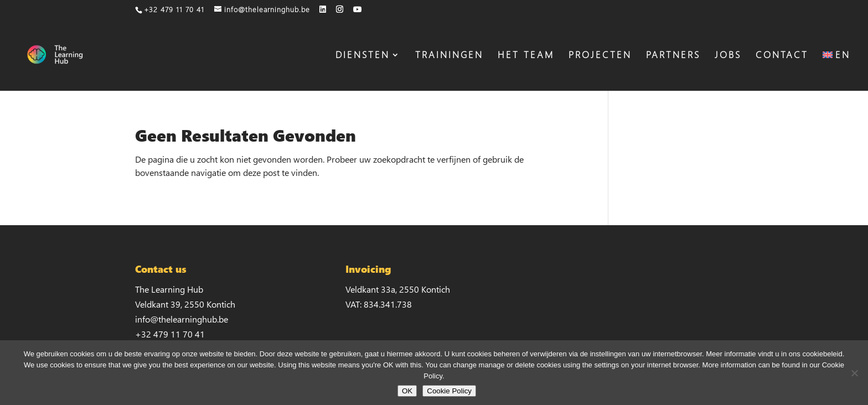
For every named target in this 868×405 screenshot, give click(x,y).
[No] (854, 373)
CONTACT (782, 56)
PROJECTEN (600, 56)
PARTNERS (673, 56)
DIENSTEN (363, 56)
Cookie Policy (449, 391)
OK (407, 391)
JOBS (728, 56)
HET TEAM (526, 56)
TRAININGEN (449, 56)
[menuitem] (836, 71)
